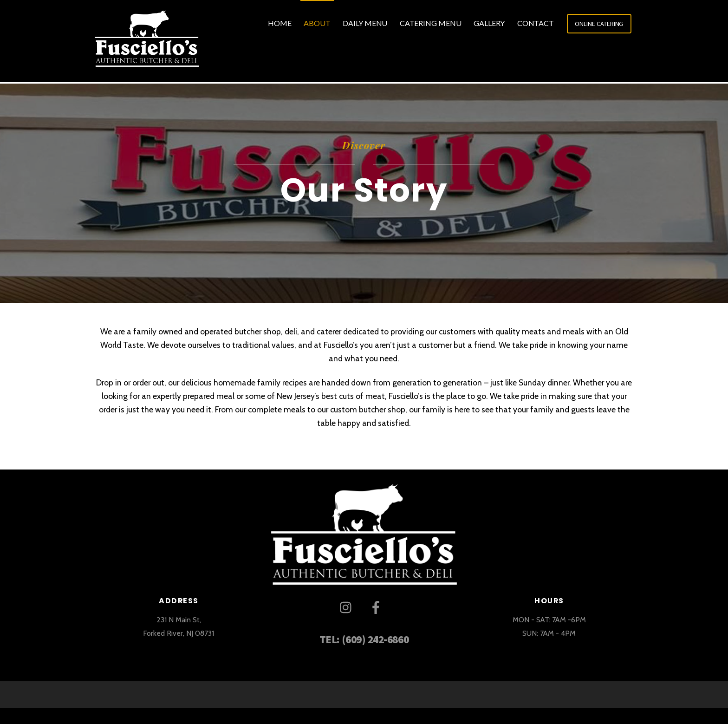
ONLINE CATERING (599, 24)
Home (280, 23)
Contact (536, 23)
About (317, 23)
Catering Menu (431, 23)
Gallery (489, 23)
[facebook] (378, 607)
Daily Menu (365, 23)
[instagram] (348, 607)
